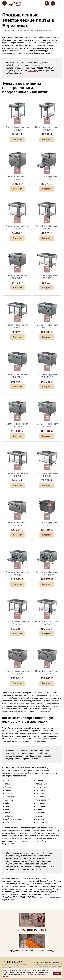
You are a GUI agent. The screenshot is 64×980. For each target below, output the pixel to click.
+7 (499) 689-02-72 (47, 3)
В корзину (17, 139)
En (53, 3)
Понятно (57, 973)
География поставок (26, 30)
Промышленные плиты (44, 30)
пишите (32, 71)
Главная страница (9, 30)
